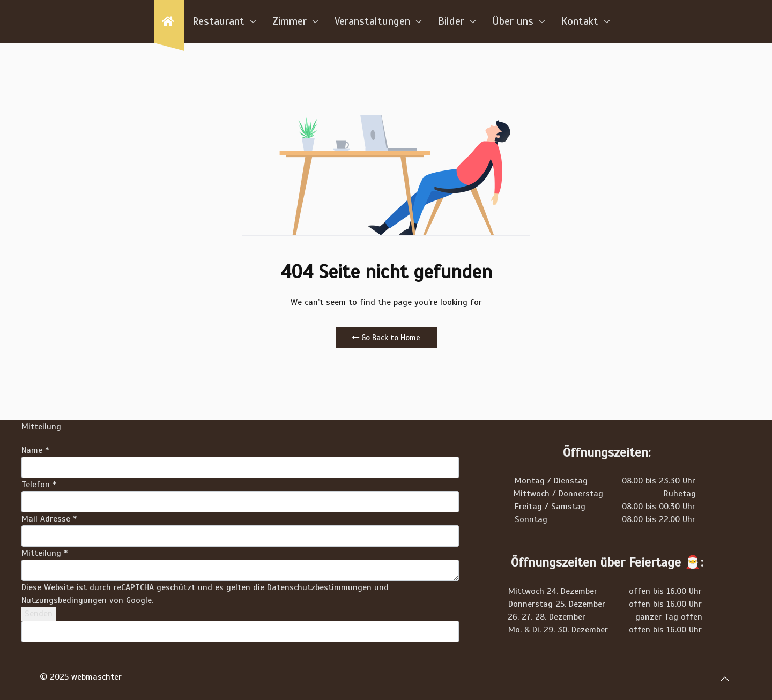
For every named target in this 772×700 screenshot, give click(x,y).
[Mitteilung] (240, 570)
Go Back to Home (386, 338)
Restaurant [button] (224, 21)
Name (35, 450)
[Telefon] (240, 502)
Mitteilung (44, 553)
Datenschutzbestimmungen (319, 587)
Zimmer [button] (295, 21)
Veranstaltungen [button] (378, 21)
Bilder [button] (457, 21)
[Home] (169, 21)
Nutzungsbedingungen (64, 600)
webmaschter (96, 677)
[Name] (240, 467)
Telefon (39, 485)
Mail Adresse (49, 519)
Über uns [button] (519, 21)
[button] (725, 679)
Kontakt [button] (586, 21)
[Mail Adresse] (240, 536)
